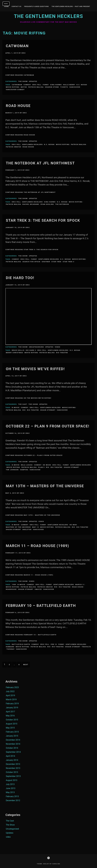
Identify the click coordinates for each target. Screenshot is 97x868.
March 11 (80, 585)
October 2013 (12, 772)
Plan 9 (41, 467)
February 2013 (12, 796)
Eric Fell (37, 85)
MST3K (24, 87)
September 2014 (13, 752)
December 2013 (13, 764)
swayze (38, 589)
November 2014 (13, 744)
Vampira (24, 470)
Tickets (64, 87)
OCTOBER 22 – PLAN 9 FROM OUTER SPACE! (48, 426)
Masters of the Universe (18, 527)
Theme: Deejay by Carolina (48, 864)
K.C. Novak (82, 85)
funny (46, 85)
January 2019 (12, 708)
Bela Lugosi (27, 465)
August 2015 (11, 724)
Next (26, 665)
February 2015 (12, 732)
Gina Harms (56, 85)
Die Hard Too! (20, 278)
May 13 (35, 527)
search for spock (31, 262)
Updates (33, 81)
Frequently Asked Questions (36, 7)
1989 (14, 585)
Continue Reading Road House (20, 135)
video (58, 347)
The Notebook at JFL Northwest (40, 163)
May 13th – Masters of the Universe (45, 486)
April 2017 (10, 712)
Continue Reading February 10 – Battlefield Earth (31, 635)
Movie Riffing (13, 87)
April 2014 (10, 756)
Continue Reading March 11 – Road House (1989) (29, 575)
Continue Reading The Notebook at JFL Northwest (31, 192)
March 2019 (11, 700)
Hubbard (10, 647)
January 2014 (12, 760)
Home (7, 7)
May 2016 (10, 716)
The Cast (23, 404)
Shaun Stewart (48, 410)
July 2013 (10, 784)
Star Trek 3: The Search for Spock (43, 220)
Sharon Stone (52, 87)
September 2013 (13, 776)
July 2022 (10, 691)
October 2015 (12, 720)
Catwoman (17, 46)
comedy (27, 85)
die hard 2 (31, 350)
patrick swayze (14, 147)
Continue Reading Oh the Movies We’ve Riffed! (28, 398)
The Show (23, 81)
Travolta (86, 647)
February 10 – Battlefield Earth (41, 606)
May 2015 (10, 728)
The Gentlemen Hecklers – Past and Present (71, 7)
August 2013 (11, 780)
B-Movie (16, 408)
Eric (24, 53)
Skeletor (27, 530)
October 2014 (12, 748)
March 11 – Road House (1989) (37, 546)
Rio (24, 410)
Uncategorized (36, 347)
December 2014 (13, 740)
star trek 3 (69, 262)
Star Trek (56, 262)
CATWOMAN (17, 85)
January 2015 (12, 736)
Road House (18, 106)
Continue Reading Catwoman (20, 75)
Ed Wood (47, 465)
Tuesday (11, 649)
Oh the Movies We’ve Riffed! (35, 369)
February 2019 (12, 704)
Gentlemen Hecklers (32, 144)
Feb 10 (54, 644)
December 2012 (13, 800)
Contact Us (16, 7)
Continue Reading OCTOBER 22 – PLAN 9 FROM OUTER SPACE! (34, 455)
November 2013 (13, 768)
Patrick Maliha (36, 87)
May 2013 (10, 792)
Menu (6, 4)
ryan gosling (47, 204)
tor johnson (12, 470)
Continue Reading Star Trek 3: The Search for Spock (32, 250)
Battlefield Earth (21, 644)
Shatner (46, 262)
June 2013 (11, 788)
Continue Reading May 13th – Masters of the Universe (33, 515)
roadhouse (11, 589)
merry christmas (14, 353)
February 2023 (12, 687)
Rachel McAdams (31, 204)
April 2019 (10, 695)
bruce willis (18, 350)
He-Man (73, 525)
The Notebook (62, 204)
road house (28, 147)
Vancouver (75, 87)
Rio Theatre (62, 353)
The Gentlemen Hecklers (48, 16)
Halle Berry (69, 85)
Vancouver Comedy (15, 90)
